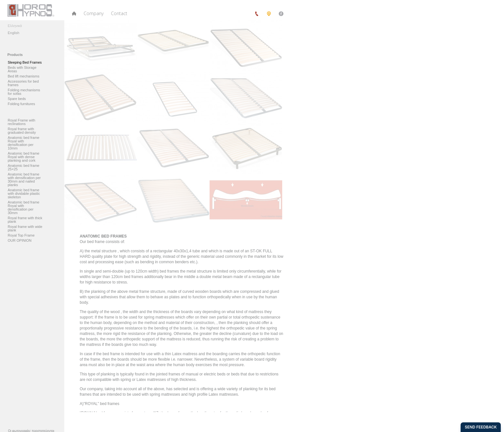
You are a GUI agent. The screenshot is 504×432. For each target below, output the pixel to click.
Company (94, 13)
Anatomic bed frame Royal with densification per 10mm (23, 143)
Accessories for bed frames (23, 83)
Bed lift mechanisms (23, 76)
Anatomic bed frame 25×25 (23, 167)
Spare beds (17, 99)
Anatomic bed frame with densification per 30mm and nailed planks (24, 180)
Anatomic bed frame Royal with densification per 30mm (23, 208)
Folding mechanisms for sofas (24, 92)
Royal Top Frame (21, 235)
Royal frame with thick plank (25, 220)
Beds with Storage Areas (22, 69)
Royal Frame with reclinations (22, 122)
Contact (119, 13)
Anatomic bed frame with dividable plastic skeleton (24, 194)
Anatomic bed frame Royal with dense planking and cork (23, 157)
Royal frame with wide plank (25, 229)
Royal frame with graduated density (22, 131)
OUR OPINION (20, 241)
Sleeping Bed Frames (25, 63)
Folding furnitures (21, 104)
